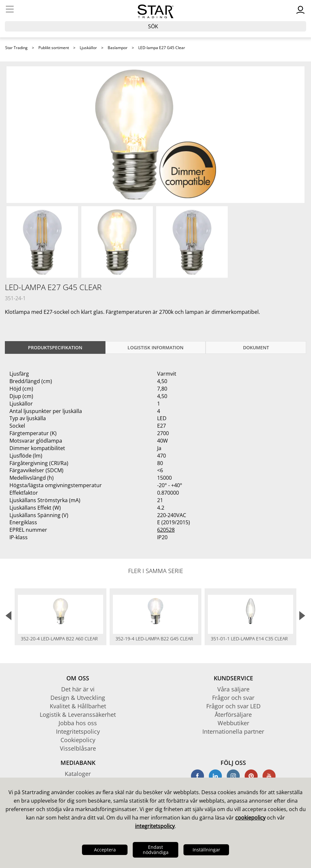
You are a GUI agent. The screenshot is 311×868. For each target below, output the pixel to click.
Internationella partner (233, 731)
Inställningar (206, 850)
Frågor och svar (233, 698)
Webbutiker (233, 723)
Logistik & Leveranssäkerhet (78, 714)
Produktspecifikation (55, 347)
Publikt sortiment (54, 48)
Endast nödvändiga (156, 850)
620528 (166, 530)
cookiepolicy (250, 818)
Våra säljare (233, 689)
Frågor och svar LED (233, 706)
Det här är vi (78, 689)
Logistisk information (155, 347)
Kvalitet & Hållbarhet (78, 706)
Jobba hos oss (78, 723)
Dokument (256, 347)
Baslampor (118, 48)
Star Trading (16, 48)
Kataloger (78, 774)
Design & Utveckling (78, 698)
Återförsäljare (233, 714)
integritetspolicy (155, 826)
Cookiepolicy (78, 740)
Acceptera (105, 850)
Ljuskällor (88, 48)
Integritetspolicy (78, 731)
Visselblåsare (78, 748)
